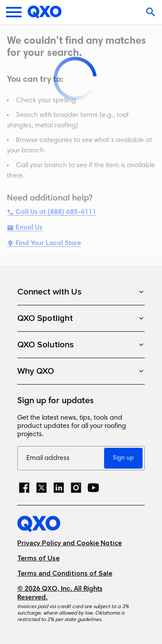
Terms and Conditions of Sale (65, 574)
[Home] (45, 12)
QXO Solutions (81, 345)
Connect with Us (81, 292)
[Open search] (152, 12)
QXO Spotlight (81, 318)
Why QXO (81, 371)
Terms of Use (38, 558)
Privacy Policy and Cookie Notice (70, 543)
